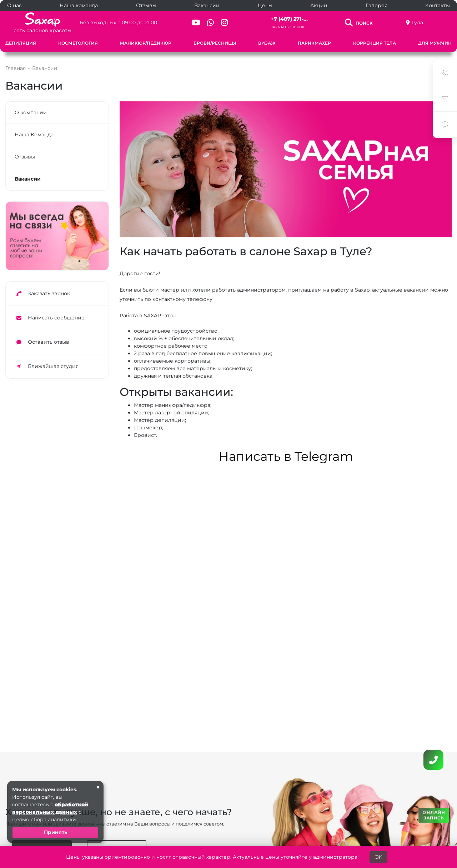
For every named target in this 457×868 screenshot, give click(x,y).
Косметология (78, 43)
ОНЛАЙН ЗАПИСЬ (434, 815)
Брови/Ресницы (215, 43)
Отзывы (146, 5)
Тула (417, 22)
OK (378, 857)
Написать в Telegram (286, 456)
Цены (265, 5)
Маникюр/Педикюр (146, 43)
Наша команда (79, 5)
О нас (14, 5)
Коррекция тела (375, 43)
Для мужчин (435, 43)
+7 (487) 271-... (289, 19)
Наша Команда (34, 135)
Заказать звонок (287, 27)
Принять (56, 832)
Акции (319, 5)
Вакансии (207, 5)
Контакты (438, 5)
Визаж (267, 43)
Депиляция (21, 43)
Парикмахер (314, 43)
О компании (31, 112)
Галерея (376, 5)
